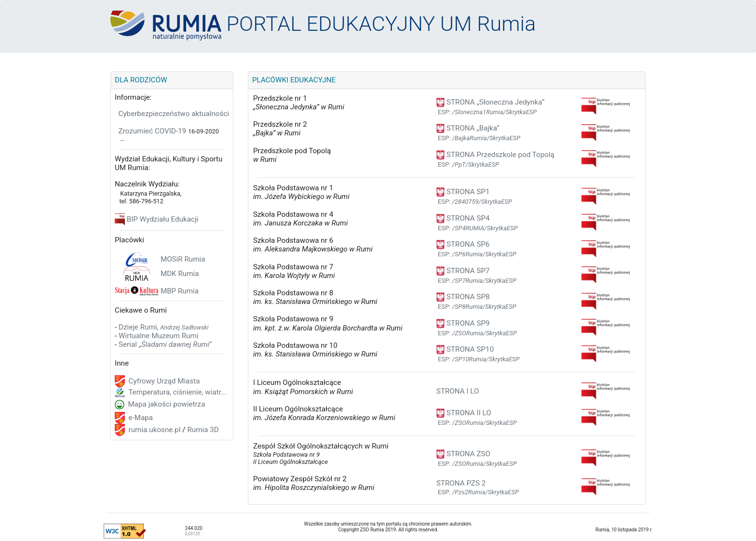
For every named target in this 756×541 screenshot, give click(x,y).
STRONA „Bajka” (468, 128)
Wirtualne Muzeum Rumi (159, 336)
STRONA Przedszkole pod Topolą (495, 155)
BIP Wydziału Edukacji (162, 219)
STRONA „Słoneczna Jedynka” (490, 102)
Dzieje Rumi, (164, 327)
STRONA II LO (464, 413)
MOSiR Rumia (183, 259)
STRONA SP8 (463, 297)
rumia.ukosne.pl (154, 430)
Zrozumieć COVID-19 (153, 131)
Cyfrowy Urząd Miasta (163, 381)
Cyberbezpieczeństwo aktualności (174, 114)
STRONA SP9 (463, 323)
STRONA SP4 (463, 218)
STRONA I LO (458, 391)
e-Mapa (140, 418)
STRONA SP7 (463, 271)
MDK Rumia (180, 274)
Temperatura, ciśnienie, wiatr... (177, 392)
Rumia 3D (203, 430)
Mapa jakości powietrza (166, 404)
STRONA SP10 (465, 349)
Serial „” (165, 344)
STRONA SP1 (463, 192)
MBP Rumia (180, 291)
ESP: (487, 112)
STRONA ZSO (463, 454)
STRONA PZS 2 (461, 483)
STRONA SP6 (463, 244)
